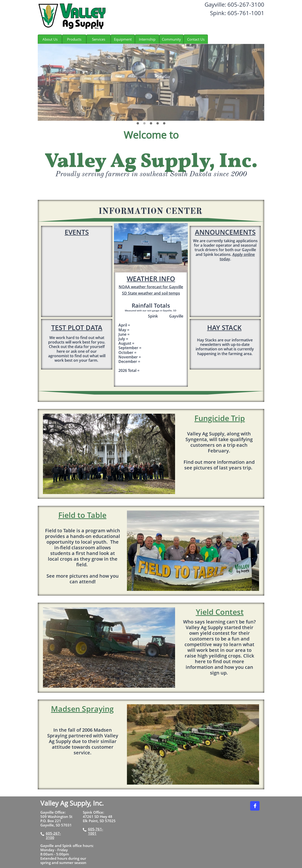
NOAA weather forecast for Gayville (151, 287)
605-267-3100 (53, 835)
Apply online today (237, 257)
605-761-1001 (96, 831)
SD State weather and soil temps (151, 293)
